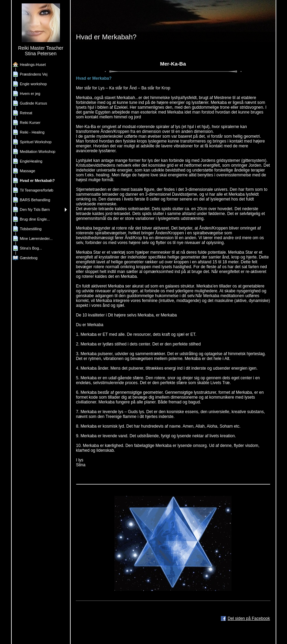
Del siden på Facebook (249, 618)
